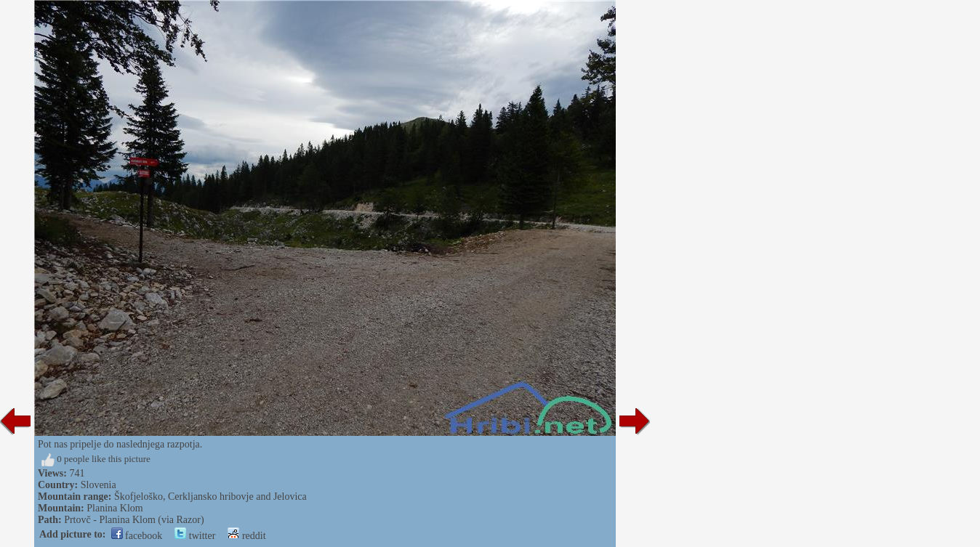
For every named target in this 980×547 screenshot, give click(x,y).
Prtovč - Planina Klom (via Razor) (134, 520)
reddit (246, 536)
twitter (195, 536)
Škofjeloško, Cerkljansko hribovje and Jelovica (210, 497)
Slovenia (99, 485)
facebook (137, 536)
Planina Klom (115, 508)
